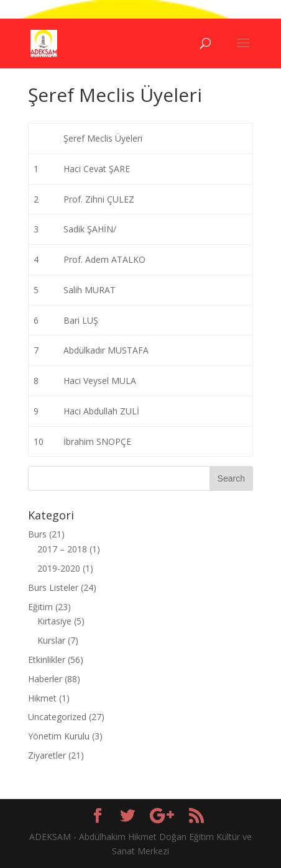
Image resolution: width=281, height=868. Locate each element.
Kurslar (51, 640)
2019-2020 (59, 568)
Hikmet (42, 698)
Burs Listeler (53, 587)
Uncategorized (57, 717)
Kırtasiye (54, 621)
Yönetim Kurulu (59, 736)
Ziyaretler (47, 755)
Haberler (45, 679)
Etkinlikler (47, 660)
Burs (37, 534)
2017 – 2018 (62, 549)
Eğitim (40, 607)
